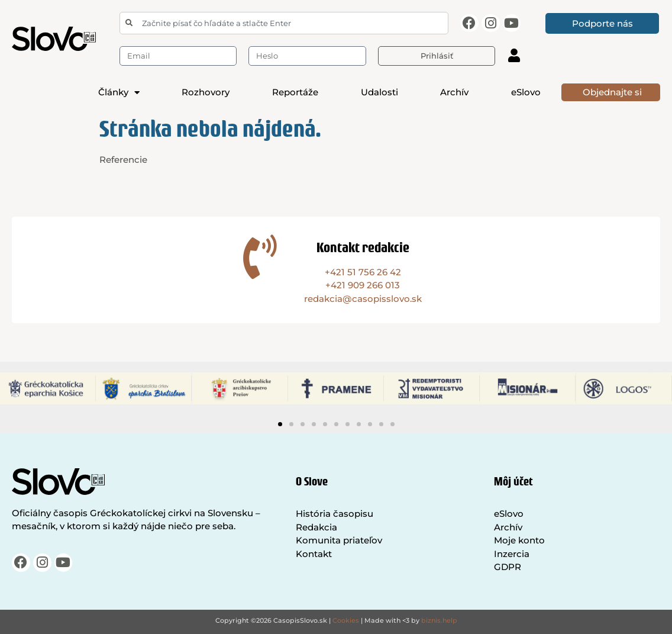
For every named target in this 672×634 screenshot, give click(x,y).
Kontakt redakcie (363, 247)
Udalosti (379, 92)
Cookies (346, 620)
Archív (454, 92)
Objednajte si (612, 92)
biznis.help (439, 620)
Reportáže (295, 92)
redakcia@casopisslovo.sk (363, 299)
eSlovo (526, 92)
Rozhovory (206, 92)
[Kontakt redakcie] (260, 257)
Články (119, 92)
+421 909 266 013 (363, 285)
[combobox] (284, 23)
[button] (280, 424)
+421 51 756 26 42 (363, 272)
